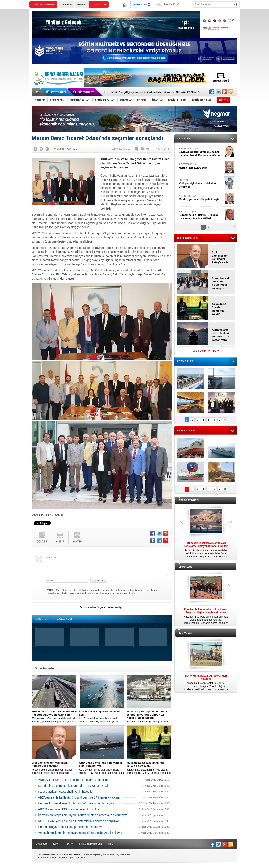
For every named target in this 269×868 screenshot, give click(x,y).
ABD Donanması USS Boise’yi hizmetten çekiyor (70, 809)
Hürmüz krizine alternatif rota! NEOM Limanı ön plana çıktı (76, 803)
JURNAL (201, 184)
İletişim (69, 844)
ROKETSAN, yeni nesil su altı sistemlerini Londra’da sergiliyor (78, 821)
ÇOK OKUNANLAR (188, 238)
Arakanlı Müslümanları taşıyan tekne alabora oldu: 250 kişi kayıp (80, 833)
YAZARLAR (184, 139)
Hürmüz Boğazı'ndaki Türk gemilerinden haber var (71, 827)
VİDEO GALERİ (186, 431)
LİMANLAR (185, 567)
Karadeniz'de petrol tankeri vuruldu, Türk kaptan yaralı (73, 786)
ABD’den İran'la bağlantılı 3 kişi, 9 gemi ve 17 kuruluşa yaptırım (79, 797)
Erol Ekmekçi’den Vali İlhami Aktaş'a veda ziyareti (220, 257)
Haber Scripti (66, 858)
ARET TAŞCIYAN (201, 166)
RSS (111, 844)
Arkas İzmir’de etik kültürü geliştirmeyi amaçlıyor (221, 283)
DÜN (195, 351)
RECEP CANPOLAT (201, 152)
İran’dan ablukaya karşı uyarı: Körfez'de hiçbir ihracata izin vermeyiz (82, 815)
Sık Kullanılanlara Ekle (91, 844)
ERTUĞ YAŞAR (201, 215)
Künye (56, 844)
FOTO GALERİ (186, 361)
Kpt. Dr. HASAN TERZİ (201, 198)
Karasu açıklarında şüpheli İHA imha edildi (66, 792)
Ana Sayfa (42, 844)
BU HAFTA (205, 351)
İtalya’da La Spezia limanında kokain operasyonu (219, 309)
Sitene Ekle (66, 4)
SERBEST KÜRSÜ (189, 500)
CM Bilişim (79, 858)
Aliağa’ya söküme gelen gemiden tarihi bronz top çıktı (73, 780)
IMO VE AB (185, 633)
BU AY (216, 351)
